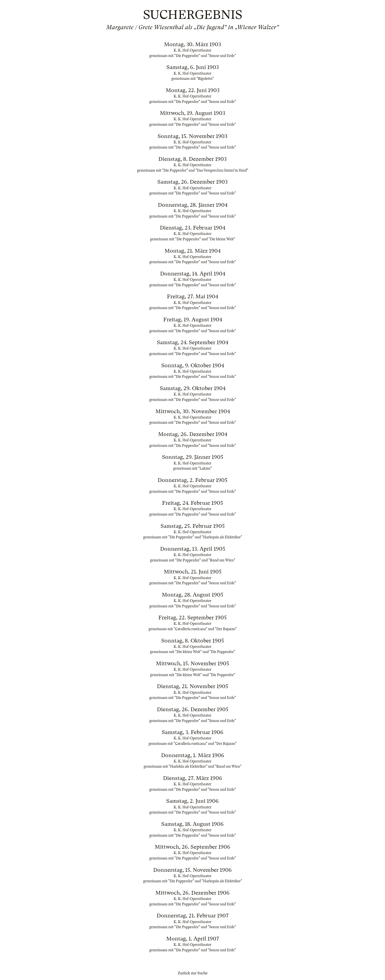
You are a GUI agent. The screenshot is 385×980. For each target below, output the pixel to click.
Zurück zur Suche (193, 973)
